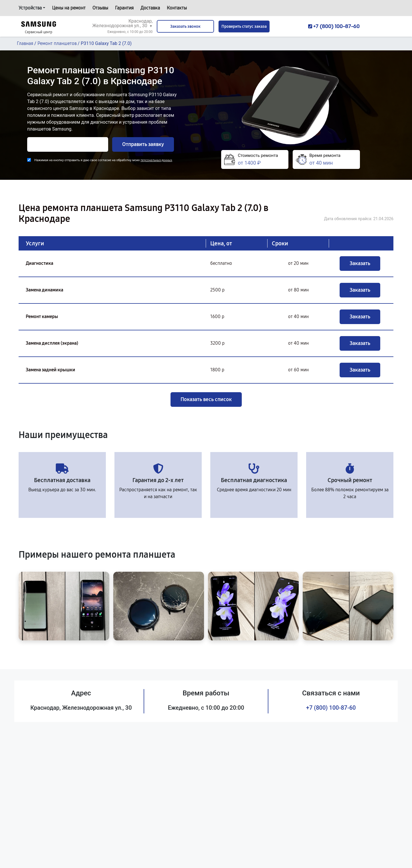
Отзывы (100, 8)
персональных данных (156, 160)
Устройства (30, 8)
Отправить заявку (143, 144)
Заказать (360, 263)
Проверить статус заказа (244, 26)
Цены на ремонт (69, 8)
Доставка (150, 8)
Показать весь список (206, 399)
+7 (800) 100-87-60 (331, 708)
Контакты (177, 8)
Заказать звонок (185, 26)
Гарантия (124, 8)
